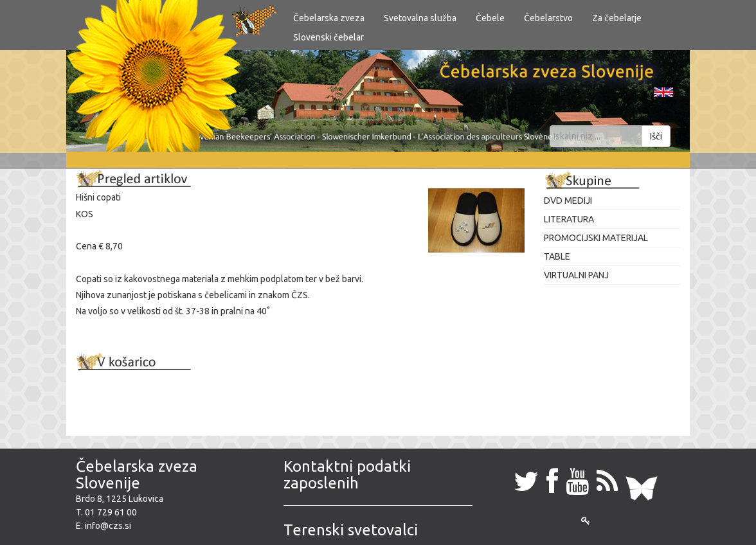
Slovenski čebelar (328, 37)
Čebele (490, 18)
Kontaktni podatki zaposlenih (347, 475)
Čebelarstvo (548, 18)
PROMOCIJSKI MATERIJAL (596, 238)
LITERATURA (569, 219)
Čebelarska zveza (329, 18)
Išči (656, 136)
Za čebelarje (617, 18)
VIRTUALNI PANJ (576, 275)
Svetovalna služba (420, 18)
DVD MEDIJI (568, 201)
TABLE (557, 256)
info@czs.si (108, 526)
